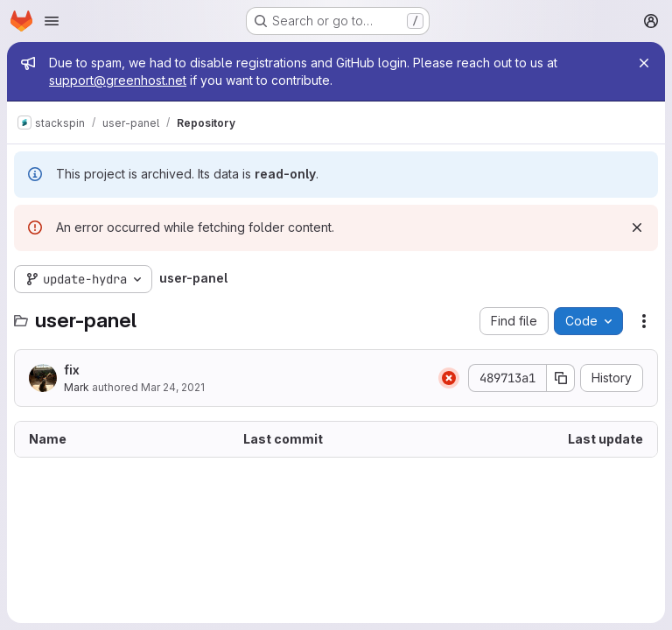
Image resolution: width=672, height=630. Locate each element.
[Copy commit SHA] (561, 378)
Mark (77, 387)
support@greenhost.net (118, 80)
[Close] (644, 63)
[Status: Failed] (449, 378)
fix (72, 370)
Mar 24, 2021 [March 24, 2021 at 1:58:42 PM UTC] (173, 387)
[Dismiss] (637, 227)
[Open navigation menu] (52, 21)
